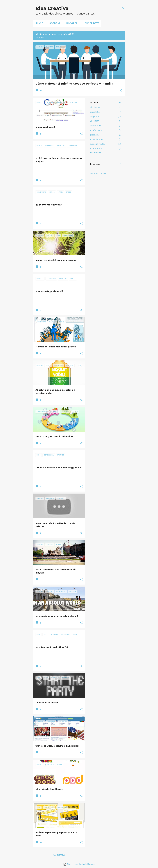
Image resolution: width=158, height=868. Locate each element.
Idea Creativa (52, 8)
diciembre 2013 (97, 139)
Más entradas (59, 855)
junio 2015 (95, 112)
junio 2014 (95, 135)
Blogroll (72, 23)
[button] (121, 90)
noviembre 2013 (98, 144)
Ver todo (40, 38)
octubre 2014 (96, 130)
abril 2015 (95, 121)
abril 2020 (95, 107)
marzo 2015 (96, 126)
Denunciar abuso (98, 174)
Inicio (39, 23)
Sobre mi (54, 23)
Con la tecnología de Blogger (79, 864)
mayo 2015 (95, 117)
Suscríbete (91, 23)
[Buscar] (123, 9)
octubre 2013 (96, 149)
